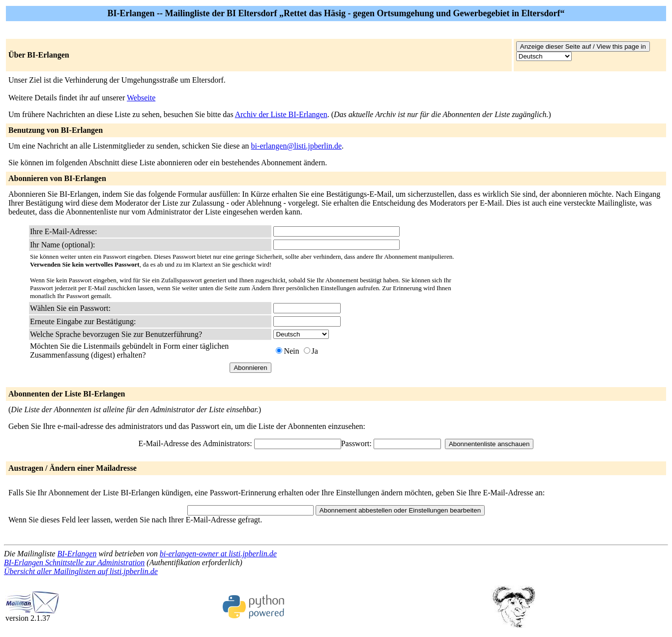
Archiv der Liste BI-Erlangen (281, 114)
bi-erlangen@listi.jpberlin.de (296, 146)
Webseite (141, 98)
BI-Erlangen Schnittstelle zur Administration (74, 562)
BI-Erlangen (77, 554)
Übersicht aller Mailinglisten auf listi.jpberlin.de (81, 571)
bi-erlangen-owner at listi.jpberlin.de (218, 554)
